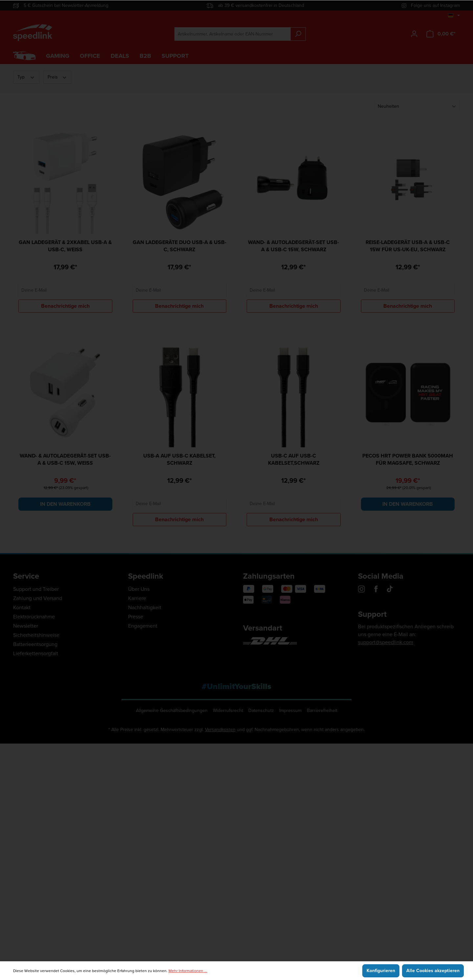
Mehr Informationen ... (188, 971)
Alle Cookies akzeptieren (433, 971)
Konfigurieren (381, 971)
